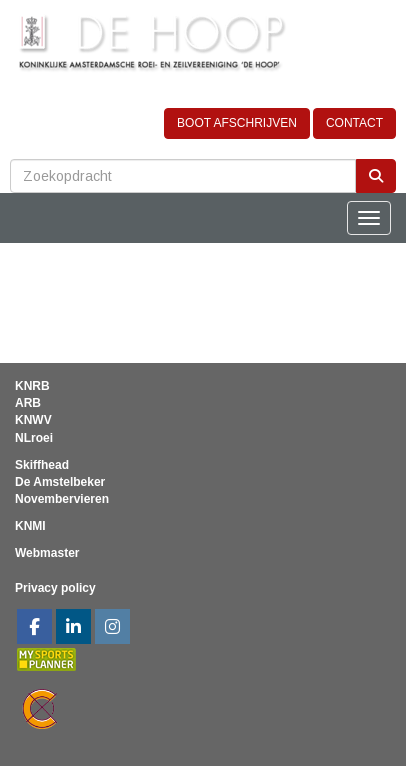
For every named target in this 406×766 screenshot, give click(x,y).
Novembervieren (62, 499)
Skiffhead (42, 465)
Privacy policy (55, 588)
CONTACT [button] (354, 123)
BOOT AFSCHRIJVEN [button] (237, 123)
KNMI (30, 526)
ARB (28, 403)
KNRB (32, 386)
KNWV (33, 420)
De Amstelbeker (60, 482)
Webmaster (47, 553)
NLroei (34, 438)
